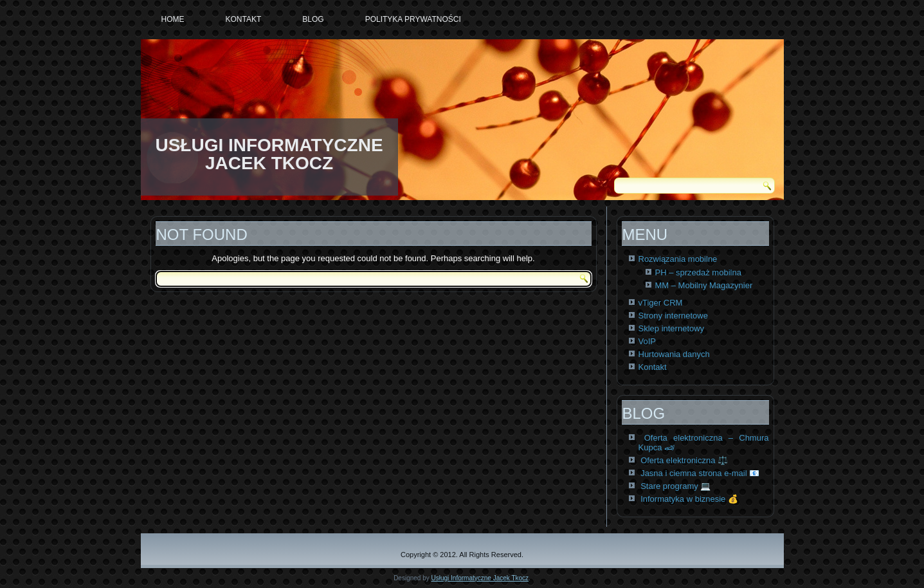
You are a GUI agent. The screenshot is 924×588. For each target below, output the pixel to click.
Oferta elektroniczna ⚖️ (684, 460)
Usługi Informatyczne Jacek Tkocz (480, 578)
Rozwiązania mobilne (678, 259)
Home (173, 19)
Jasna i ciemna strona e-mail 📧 (700, 473)
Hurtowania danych (674, 354)
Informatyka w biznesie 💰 (689, 499)
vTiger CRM (661, 303)
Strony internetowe (673, 316)
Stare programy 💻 (675, 486)
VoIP (647, 341)
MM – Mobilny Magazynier (704, 285)
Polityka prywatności (413, 19)
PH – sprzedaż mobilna (698, 272)
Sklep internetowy (672, 328)
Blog (313, 19)
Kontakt (244, 19)
